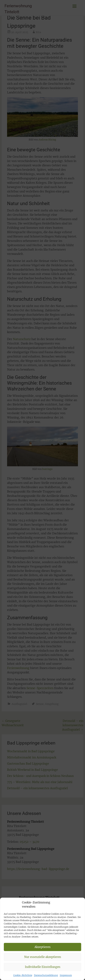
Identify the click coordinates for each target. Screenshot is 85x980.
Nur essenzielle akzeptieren (43, 971)
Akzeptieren (42, 961)
